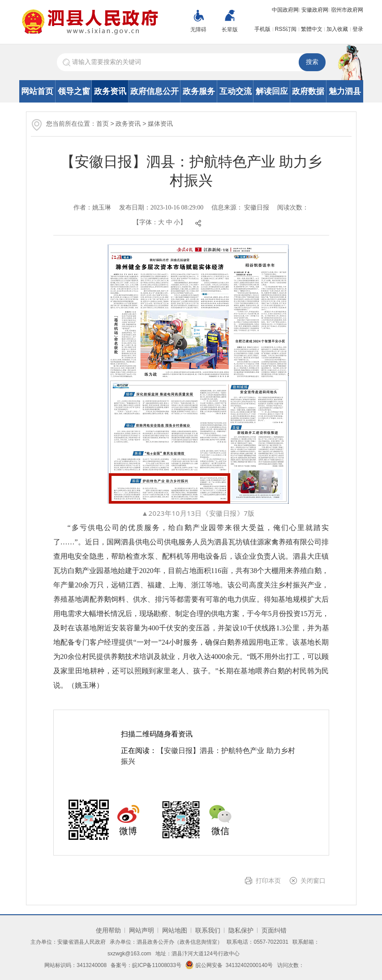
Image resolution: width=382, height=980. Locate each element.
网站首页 (37, 91)
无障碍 (198, 30)
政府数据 (308, 91)
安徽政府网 (315, 10)
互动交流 (236, 91)
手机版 (262, 29)
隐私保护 (241, 930)
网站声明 (142, 930)
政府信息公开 (155, 91)
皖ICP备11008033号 (157, 965)
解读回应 (272, 91)
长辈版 (230, 30)
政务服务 (199, 91)
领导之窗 (74, 91)
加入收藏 (337, 29)
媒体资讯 (160, 124)
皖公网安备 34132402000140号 (229, 965)
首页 (103, 124)
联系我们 (208, 930)
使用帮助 (108, 930)
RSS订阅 (286, 29)
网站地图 (175, 930)
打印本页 (268, 881)
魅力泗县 (345, 91)
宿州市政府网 (347, 10)
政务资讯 (110, 91)
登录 (358, 29)
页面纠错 (274, 930)
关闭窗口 (313, 881)
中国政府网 (285, 10)
